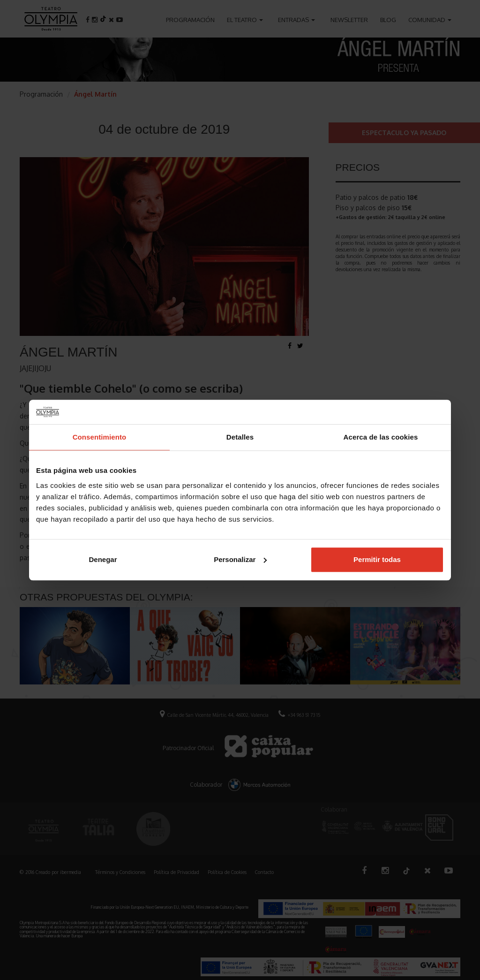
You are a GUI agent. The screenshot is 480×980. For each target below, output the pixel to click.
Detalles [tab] (240, 437)
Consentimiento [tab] (100, 437)
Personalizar (240, 559)
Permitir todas (377, 559)
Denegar (103, 559)
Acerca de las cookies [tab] (381, 437)
